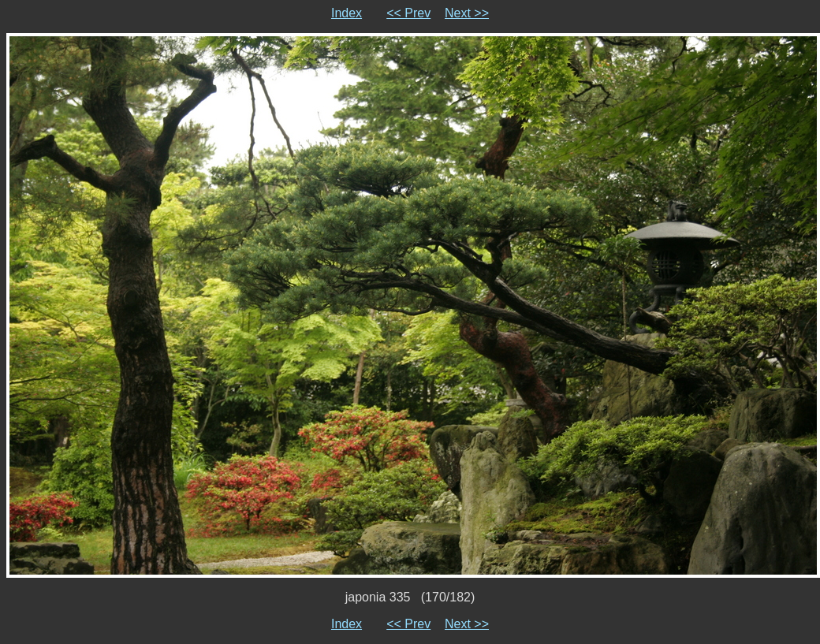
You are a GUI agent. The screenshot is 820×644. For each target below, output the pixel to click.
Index (347, 13)
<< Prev (408, 13)
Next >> (467, 13)
